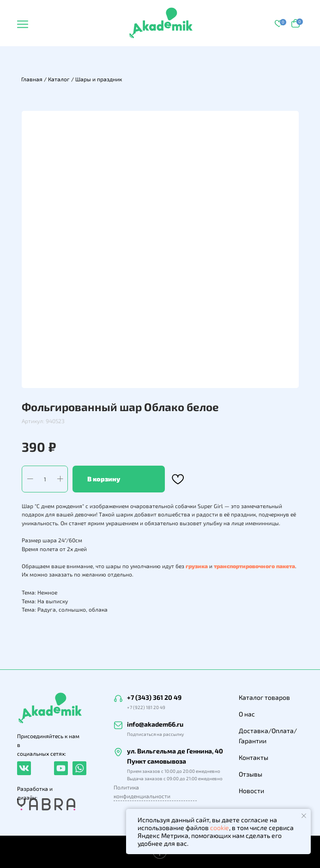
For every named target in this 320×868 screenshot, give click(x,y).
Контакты (254, 757)
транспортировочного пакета (254, 566)
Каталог (59, 79)
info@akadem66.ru (155, 724)
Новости (251, 791)
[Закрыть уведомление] (304, 816)
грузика (197, 566)
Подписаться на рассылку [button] (155, 734)
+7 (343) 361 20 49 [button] (154, 697)
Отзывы (251, 774)
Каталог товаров (264, 697)
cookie (220, 828)
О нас (247, 714)
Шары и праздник (99, 79)
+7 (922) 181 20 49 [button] (146, 707)
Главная (32, 79)
